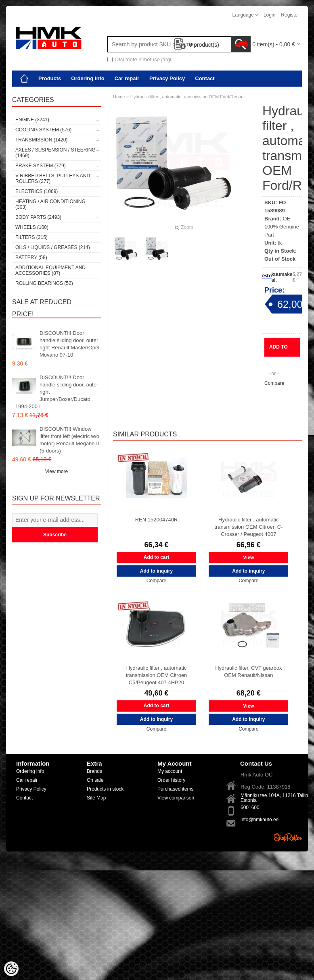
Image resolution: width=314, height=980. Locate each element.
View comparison (176, 798)
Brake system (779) (41, 166)
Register (290, 15)
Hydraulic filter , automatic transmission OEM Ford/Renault (188, 97)
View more (57, 471)
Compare (274, 383)
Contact (205, 78)
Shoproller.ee (288, 837)
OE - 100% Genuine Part (282, 227)
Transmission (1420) (41, 140)
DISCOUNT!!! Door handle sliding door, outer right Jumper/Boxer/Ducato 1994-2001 (57, 392)
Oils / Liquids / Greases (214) (53, 247)
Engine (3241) (32, 120)
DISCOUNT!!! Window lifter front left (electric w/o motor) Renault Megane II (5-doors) (69, 440)
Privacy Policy (167, 78)
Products (50, 78)
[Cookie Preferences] (11, 969)
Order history (171, 780)
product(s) (197, 45)
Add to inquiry (279, 350)
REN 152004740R (157, 520)
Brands (94, 771)
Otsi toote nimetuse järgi (143, 59)
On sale (95, 780)
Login (269, 15)
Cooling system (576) (43, 130)
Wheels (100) (32, 227)
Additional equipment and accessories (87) (50, 270)
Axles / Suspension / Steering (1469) (55, 153)
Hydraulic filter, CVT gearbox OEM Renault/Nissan (248, 672)
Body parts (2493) (38, 217)
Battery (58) (31, 257)
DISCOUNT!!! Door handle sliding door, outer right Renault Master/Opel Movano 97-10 (69, 344)
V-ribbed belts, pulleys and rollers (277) (53, 179)
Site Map (96, 798)
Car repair (127, 78)
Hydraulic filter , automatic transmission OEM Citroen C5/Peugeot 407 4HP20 (157, 675)
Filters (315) (31, 237)
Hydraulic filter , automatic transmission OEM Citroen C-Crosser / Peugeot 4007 (248, 527)
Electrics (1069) (37, 191)
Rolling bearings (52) (44, 283)
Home (119, 97)
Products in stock (105, 789)
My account (170, 771)
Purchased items (175, 789)
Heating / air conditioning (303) (50, 204)
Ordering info (88, 78)
